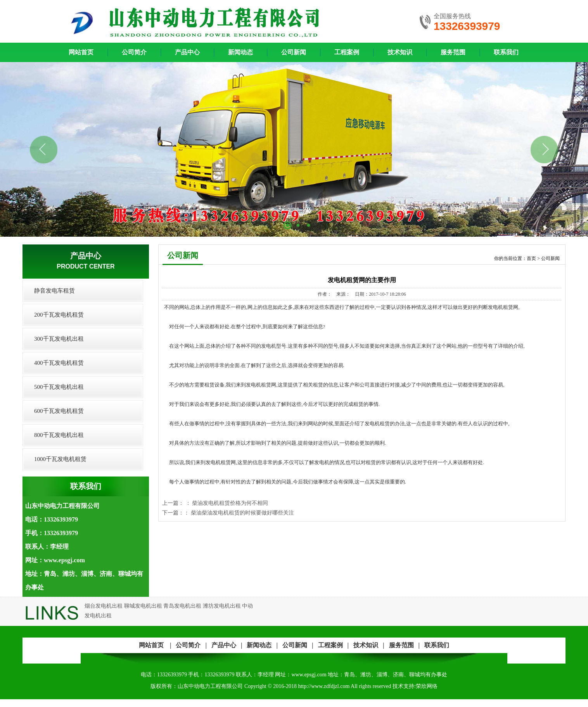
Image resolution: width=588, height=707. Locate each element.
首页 (531, 258)
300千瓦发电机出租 (59, 339)
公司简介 (134, 52)
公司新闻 (294, 52)
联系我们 (506, 52)
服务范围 (453, 52)
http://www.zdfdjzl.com (324, 686)
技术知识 (400, 52)
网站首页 (151, 645)
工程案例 (347, 52)
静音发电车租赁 (54, 291)
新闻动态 (240, 52)
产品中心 (187, 52)
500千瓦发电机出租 (59, 387)
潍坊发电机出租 (222, 606)
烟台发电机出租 (104, 606)
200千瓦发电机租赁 (59, 315)
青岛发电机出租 (182, 606)
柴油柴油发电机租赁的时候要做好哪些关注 (242, 513)
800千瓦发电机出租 (59, 435)
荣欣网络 (427, 686)
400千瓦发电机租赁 (59, 363)
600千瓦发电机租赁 (59, 411)
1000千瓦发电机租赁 (60, 459)
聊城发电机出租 (143, 606)
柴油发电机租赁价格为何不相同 (230, 503)
